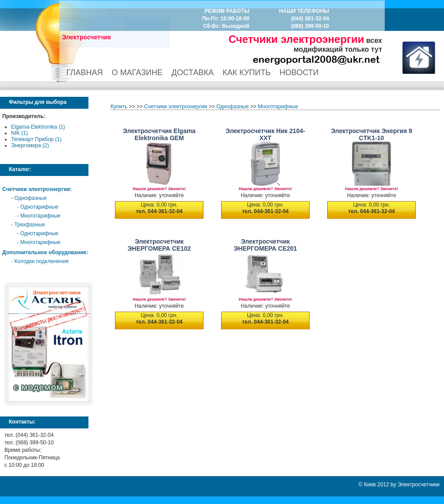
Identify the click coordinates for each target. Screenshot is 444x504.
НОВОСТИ (299, 73)
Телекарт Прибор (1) (36, 139)
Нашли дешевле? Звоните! (159, 189)
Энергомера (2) (30, 145)
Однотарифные (39, 207)
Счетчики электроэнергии (36, 189)
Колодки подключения (41, 261)
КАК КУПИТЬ (247, 73)
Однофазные (30, 198)
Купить (119, 107)
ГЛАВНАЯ (85, 73)
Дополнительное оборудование (44, 252)
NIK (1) (19, 133)
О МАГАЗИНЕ (137, 73)
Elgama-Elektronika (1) (38, 127)
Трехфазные (29, 225)
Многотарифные (40, 216)
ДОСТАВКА (193, 73)
